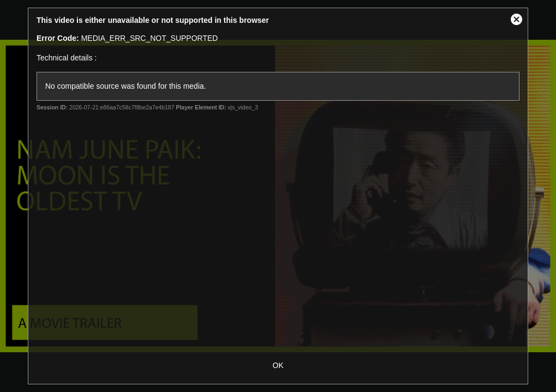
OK (278, 365)
